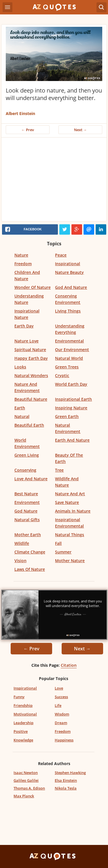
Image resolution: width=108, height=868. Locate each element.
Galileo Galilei (26, 780)
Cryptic (62, 375)
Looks (20, 367)
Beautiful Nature (31, 399)
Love (59, 688)
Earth (20, 408)
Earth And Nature (72, 440)
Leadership (23, 723)
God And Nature (71, 287)
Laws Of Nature (30, 569)
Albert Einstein (20, 113)
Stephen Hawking (70, 773)
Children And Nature (27, 275)
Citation (69, 665)
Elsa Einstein (66, 780)
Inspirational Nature (27, 314)
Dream (61, 723)
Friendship (23, 705)
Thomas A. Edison (29, 788)
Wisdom (62, 714)
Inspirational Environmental (69, 523)
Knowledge (23, 740)
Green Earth (67, 416)
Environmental (69, 341)
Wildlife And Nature (67, 482)
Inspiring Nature (71, 408)
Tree (59, 470)
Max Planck (24, 796)
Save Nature (67, 502)
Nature (21, 255)
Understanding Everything (70, 329)
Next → (80, 130)
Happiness (64, 740)
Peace (61, 255)
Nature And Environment (27, 387)
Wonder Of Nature (33, 287)
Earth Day (24, 326)
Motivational (25, 714)
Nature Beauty (69, 272)
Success (61, 697)
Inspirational (68, 264)
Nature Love (26, 341)
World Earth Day (71, 384)
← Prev (28, 130)
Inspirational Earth (73, 399)
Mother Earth (28, 535)
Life (58, 705)
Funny (19, 697)
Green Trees (67, 367)
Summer (63, 552)
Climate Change (30, 552)
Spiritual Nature (30, 350)
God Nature (26, 511)
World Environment (27, 443)
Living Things (68, 311)
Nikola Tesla (66, 788)
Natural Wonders (31, 375)
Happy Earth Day (31, 358)
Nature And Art (70, 494)
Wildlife (22, 543)
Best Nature (26, 494)
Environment (27, 502)
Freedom (23, 264)
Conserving (25, 470)
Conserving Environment (68, 299)
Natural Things (70, 535)
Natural (22, 416)
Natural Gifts (27, 520)
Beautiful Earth (29, 425)
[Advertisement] (54, 181)
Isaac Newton (26, 773)
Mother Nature (70, 561)
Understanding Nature (29, 299)
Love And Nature (31, 479)
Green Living (27, 455)
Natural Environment (68, 428)
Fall (58, 543)
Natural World (69, 358)
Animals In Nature (73, 511)
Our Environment (72, 350)
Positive (21, 731)
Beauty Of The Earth (69, 458)
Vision (20, 561)
